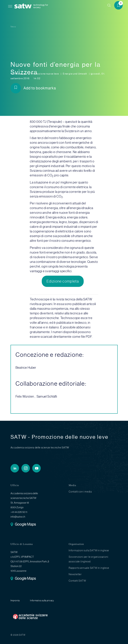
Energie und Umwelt (75, 74)
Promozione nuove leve (45, 74)
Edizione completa (63, 281)
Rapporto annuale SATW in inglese (89, 568)
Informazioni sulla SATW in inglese (89, 550)
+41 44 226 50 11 (19, 512)
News (13, 27)
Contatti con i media (80, 492)
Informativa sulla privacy (42, 601)
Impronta (15, 601)
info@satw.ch (18, 517)
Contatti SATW (77, 581)
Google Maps (25, 525)
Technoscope (19, 74)
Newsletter (75, 574)
